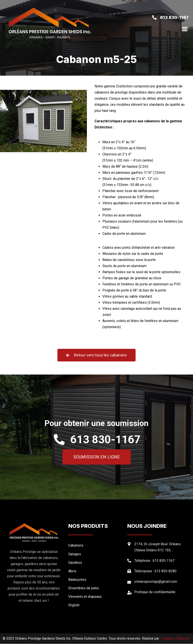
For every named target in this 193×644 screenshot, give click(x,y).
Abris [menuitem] (72, 571)
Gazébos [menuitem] (75, 563)
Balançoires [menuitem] (77, 580)
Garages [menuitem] (75, 554)
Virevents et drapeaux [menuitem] (85, 597)
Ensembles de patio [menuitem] (84, 588)
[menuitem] (96, 605)
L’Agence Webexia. (176, 639)
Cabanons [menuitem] (76, 546)
